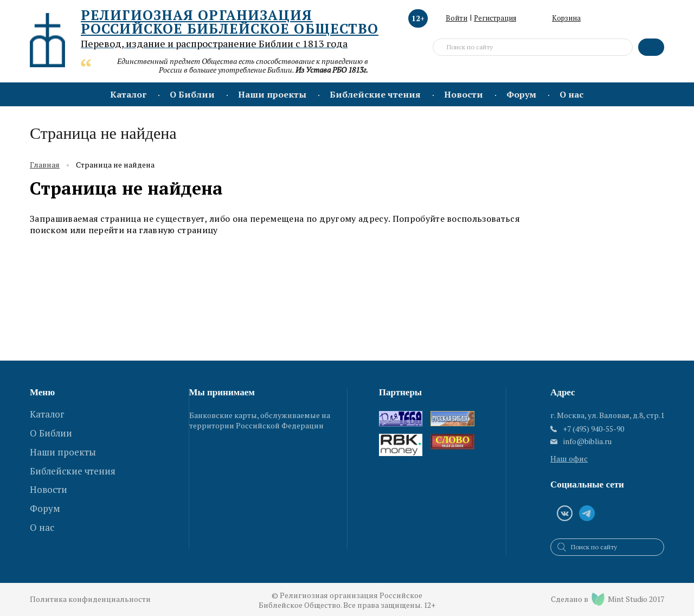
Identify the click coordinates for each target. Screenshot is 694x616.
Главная (45, 165)
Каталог (128, 94)
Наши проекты (272, 94)
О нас (571, 94)
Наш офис (569, 458)
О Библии (192, 94)
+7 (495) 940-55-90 (593, 429)
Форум (521, 94)
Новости (464, 94)
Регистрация (495, 18)
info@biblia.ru (587, 441)
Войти (457, 18)
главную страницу (178, 230)
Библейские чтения (375, 94)
